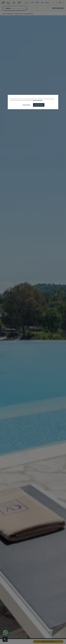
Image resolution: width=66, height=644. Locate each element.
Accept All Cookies (39, 105)
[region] (33, 102)
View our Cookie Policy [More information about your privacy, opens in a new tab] (37, 100)
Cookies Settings (26, 105)
